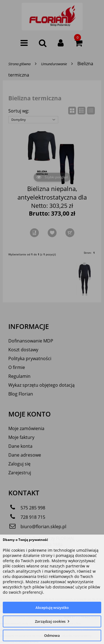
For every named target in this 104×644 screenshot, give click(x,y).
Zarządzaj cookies (50, 621)
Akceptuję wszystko (52, 608)
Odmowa (52, 635)
